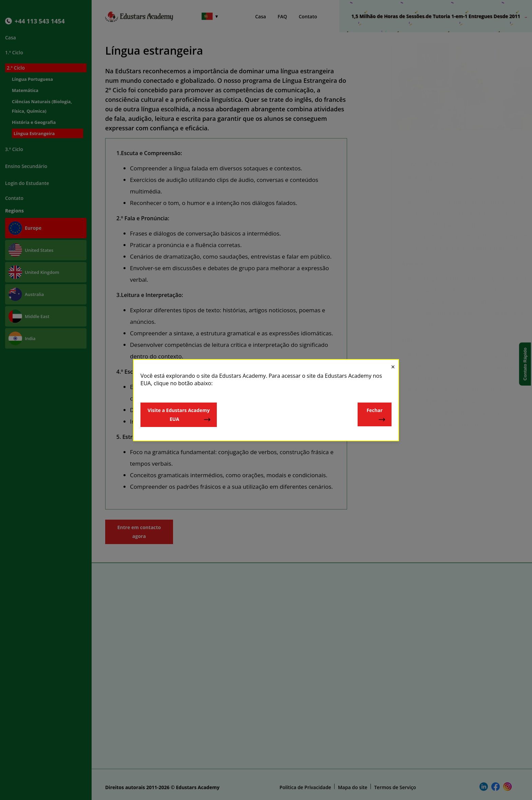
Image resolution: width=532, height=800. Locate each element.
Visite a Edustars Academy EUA (179, 415)
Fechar (376, 415)
